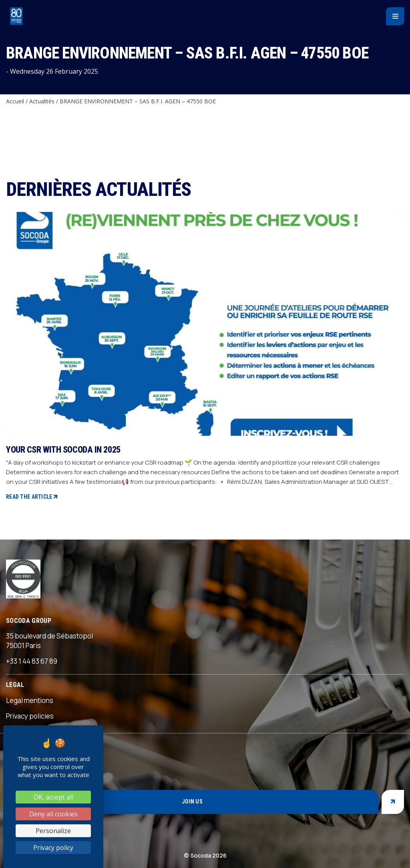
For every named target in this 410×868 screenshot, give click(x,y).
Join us (192, 802)
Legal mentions (30, 700)
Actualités (42, 101)
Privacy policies (30, 716)
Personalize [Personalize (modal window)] (53, 831)
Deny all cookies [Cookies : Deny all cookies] (53, 814)
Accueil (15, 101)
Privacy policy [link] (53, 848)
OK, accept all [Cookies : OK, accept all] (53, 797)
